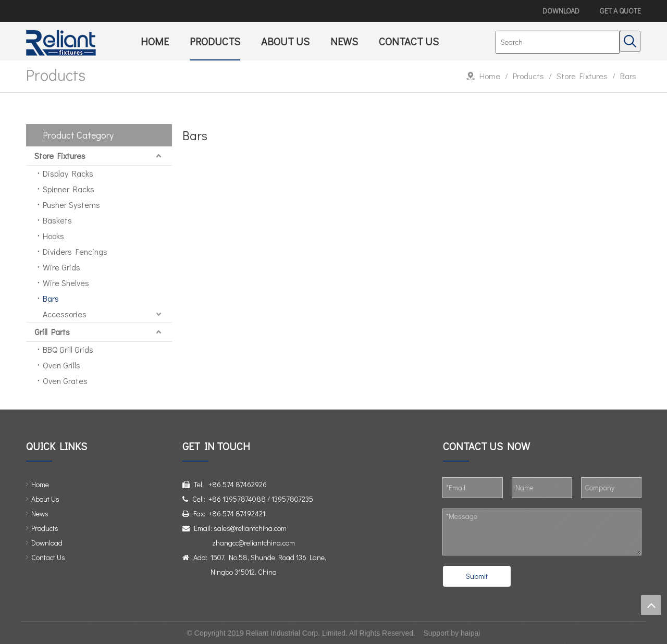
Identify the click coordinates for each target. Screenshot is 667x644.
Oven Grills (61, 365)
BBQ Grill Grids (68, 349)
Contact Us (48, 557)
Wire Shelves (66, 283)
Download (47, 543)
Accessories (65, 314)
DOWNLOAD (561, 11)
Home (40, 484)
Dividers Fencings (75, 251)
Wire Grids (61, 267)
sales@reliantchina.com (250, 528)
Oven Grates (65, 381)
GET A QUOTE (620, 11)
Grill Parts (52, 332)
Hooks (53, 236)
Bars (51, 298)
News (40, 513)
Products (45, 528)
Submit (477, 576)
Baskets (57, 220)
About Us (45, 499)
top (651, 605)
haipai (470, 633)
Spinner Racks (69, 189)
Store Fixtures (60, 156)
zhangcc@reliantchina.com (254, 543)
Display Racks (68, 173)
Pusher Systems (71, 205)
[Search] (558, 42)
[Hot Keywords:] (630, 41)
